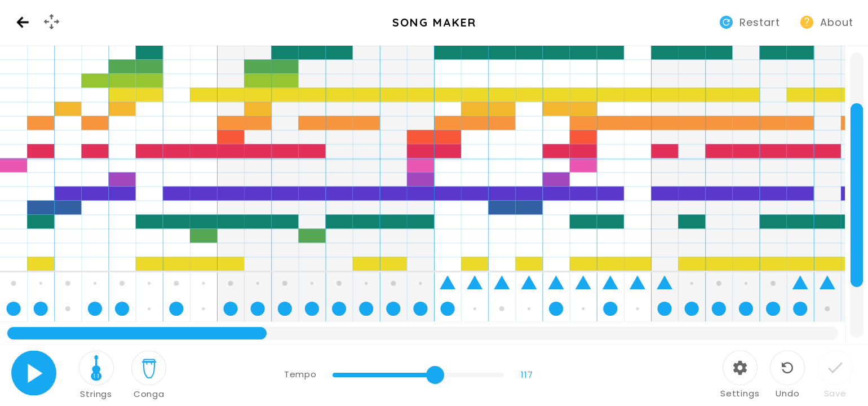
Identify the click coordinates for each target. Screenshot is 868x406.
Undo (787, 393)
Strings (96, 394)
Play (34, 373)
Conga (149, 394)
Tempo (300, 374)
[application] (434, 195)
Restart (760, 22)
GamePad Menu (53, 31)
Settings (740, 393)
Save (835, 393)
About (837, 22)
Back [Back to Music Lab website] (23, 23)
